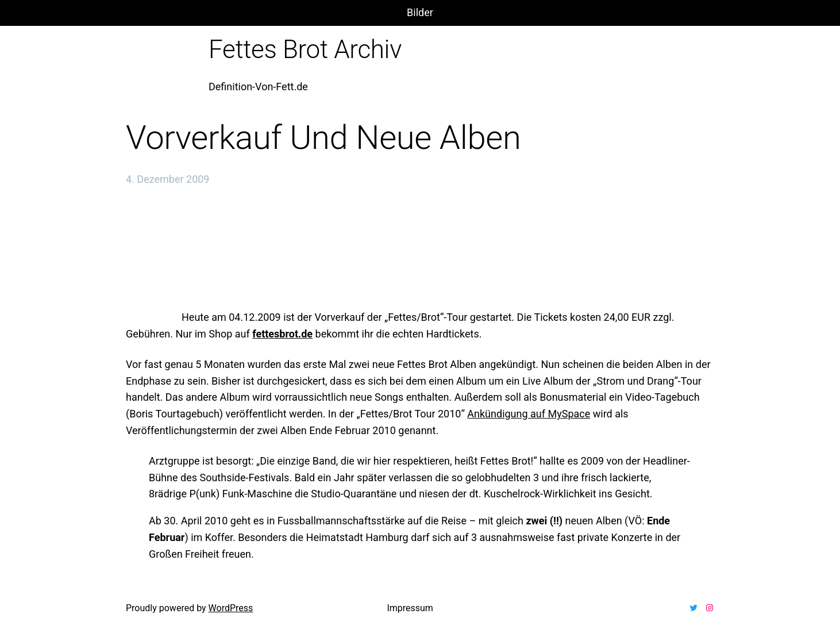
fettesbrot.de (282, 334)
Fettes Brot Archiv (305, 49)
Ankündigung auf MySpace (529, 414)
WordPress (231, 608)
